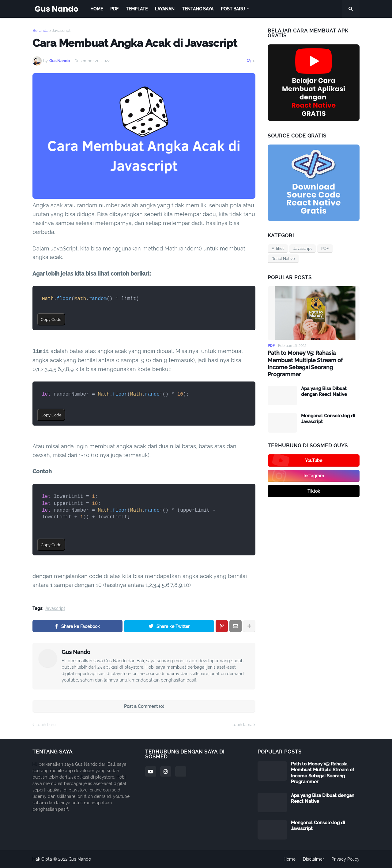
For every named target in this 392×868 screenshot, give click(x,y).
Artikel (278, 248)
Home (290, 859)
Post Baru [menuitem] (233, 9)
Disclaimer (313, 859)
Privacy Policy (345, 859)
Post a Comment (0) (144, 706)
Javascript (61, 30)
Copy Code (51, 319)
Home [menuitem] (97, 9)
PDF (325, 248)
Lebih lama (242, 725)
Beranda (40, 30)
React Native (283, 259)
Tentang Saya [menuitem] (198, 9)
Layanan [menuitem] (165, 9)
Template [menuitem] (137, 9)
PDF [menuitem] (114, 9)
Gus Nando (76, 652)
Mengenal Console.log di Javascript (328, 419)
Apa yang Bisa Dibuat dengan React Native (324, 392)
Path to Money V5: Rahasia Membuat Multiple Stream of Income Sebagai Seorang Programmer (305, 364)
